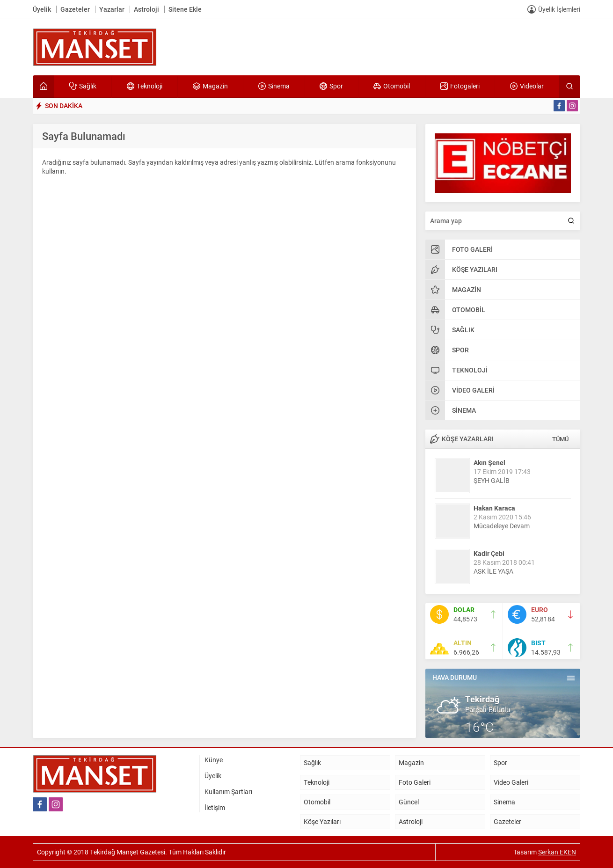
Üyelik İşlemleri (559, 9)
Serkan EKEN (557, 852)
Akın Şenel (489, 463)
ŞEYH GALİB (492, 480)
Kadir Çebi (489, 553)
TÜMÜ (560, 439)
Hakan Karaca (494, 508)
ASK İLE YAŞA (493, 571)
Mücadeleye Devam (502, 526)
